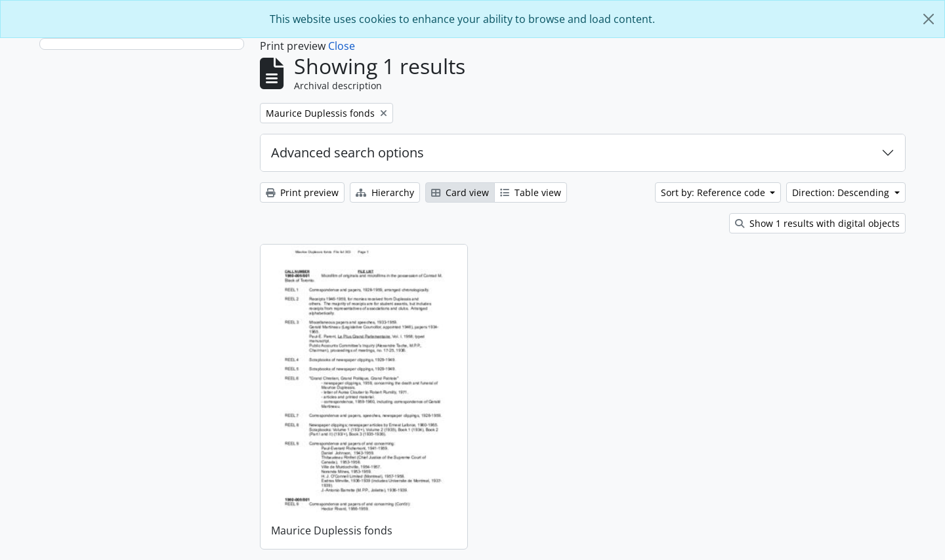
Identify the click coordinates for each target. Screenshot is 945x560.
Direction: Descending (842, 192)
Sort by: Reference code (714, 192)
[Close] (929, 19)
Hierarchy (385, 192)
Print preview (302, 192)
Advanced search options (347, 152)
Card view (460, 192)
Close (342, 46)
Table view (531, 192)
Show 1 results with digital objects (817, 223)
